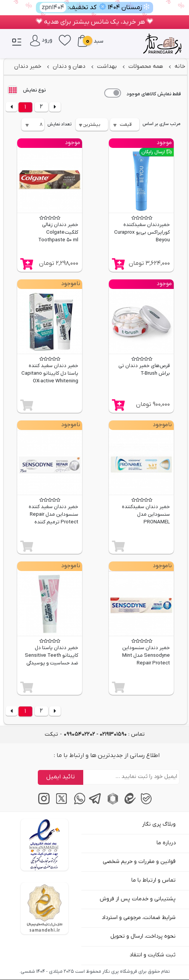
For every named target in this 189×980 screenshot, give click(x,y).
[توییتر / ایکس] (60, 803)
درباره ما (166, 843)
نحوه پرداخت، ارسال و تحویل (143, 936)
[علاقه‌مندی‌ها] (65, 40)
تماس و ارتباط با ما (153, 880)
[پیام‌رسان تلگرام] (94, 803)
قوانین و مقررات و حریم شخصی (139, 862)
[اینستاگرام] (43, 803)
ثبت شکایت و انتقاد (153, 955)
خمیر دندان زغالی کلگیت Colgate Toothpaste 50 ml (58, 232)
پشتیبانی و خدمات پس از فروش (138, 899)
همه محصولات (145, 66)
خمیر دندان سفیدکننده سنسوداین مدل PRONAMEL (146, 514)
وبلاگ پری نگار (159, 824)
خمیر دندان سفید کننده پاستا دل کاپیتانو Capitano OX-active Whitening (50, 373)
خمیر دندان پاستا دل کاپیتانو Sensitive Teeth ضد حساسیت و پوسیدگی (52, 655)
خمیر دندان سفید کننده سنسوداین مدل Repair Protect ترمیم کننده (53, 514)
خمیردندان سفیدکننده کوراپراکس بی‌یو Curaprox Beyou (142, 232)
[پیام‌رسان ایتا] (129, 803)
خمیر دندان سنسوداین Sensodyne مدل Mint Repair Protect (146, 655)
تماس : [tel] (104, 734)
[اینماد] (44, 845)
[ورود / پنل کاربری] (41, 40)
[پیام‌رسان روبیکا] (112, 803)
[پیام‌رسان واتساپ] (77, 803)
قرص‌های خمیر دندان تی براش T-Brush (144, 370)
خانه (179, 66)
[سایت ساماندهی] (44, 908)
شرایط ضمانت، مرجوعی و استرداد (139, 918)
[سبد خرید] (82, 41)
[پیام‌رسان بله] (146, 803)
